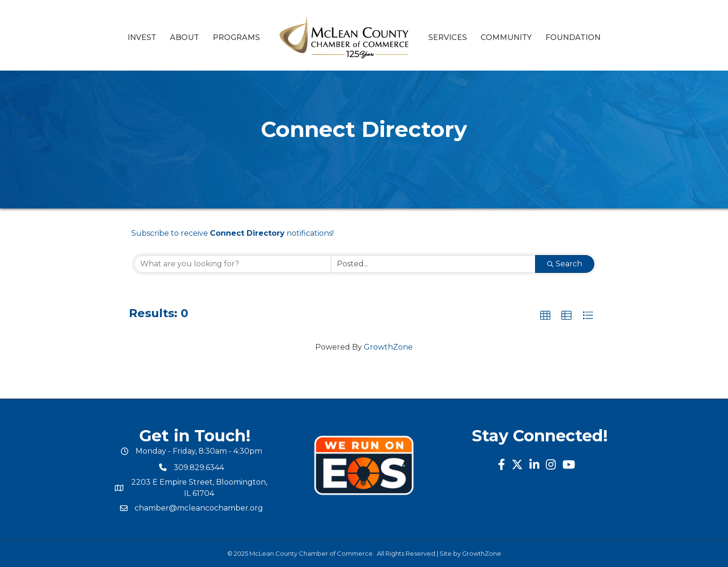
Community (506, 37)
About (184, 37)
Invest (142, 37)
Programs (236, 37)
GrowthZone (388, 347)
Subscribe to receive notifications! (232, 233)
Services (448, 37)
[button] (545, 316)
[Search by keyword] (233, 264)
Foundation (573, 37)
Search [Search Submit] (565, 264)
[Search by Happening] (433, 264)
